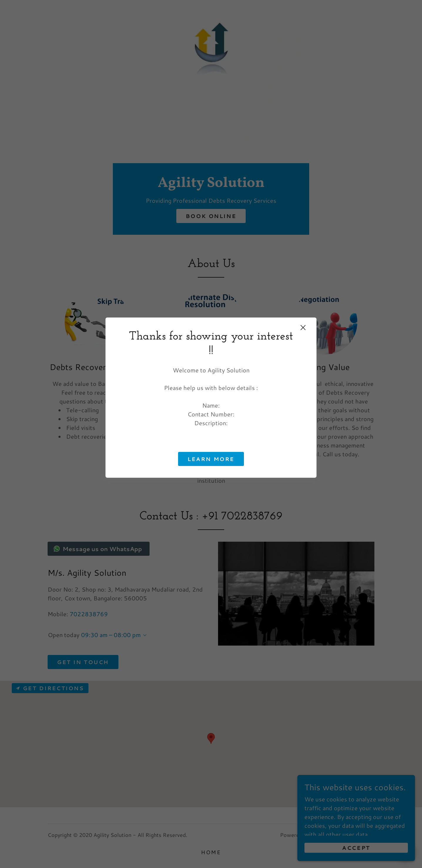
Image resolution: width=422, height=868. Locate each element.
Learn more (211, 459)
